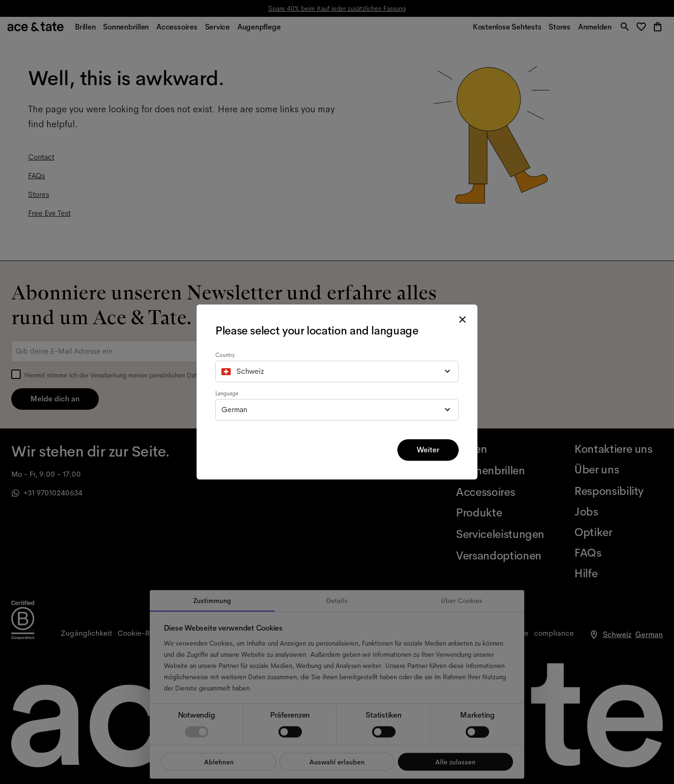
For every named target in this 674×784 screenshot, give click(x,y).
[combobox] (337, 371)
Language (227, 393)
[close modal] (462, 319)
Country (225, 355)
